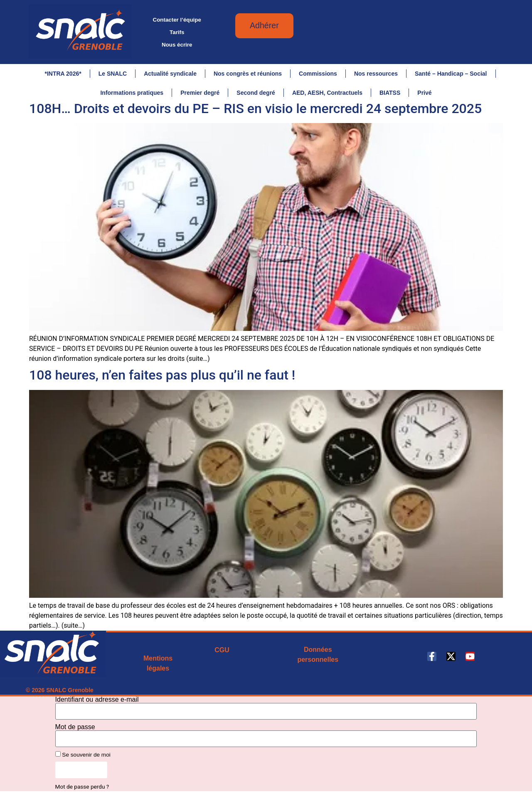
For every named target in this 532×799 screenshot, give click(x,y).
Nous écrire (177, 45)
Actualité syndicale (170, 74)
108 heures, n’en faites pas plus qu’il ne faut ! (162, 379)
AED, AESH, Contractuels (327, 93)
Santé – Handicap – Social (451, 74)
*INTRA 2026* (63, 74)
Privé (424, 93)
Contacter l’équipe (177, 20)
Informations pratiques (132, 93)
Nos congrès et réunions (248, 74)
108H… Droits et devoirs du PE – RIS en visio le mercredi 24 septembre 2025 (255, 112)
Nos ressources (376, 74)
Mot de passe (75, 731)
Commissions (318, 74)
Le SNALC (113, 74)
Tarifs (177, 32)
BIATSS (390, 93)
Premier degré (200, 93)
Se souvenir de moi (83, 758)
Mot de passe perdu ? (82, 790)
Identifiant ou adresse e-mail (97, 703)
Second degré (256, 93)
